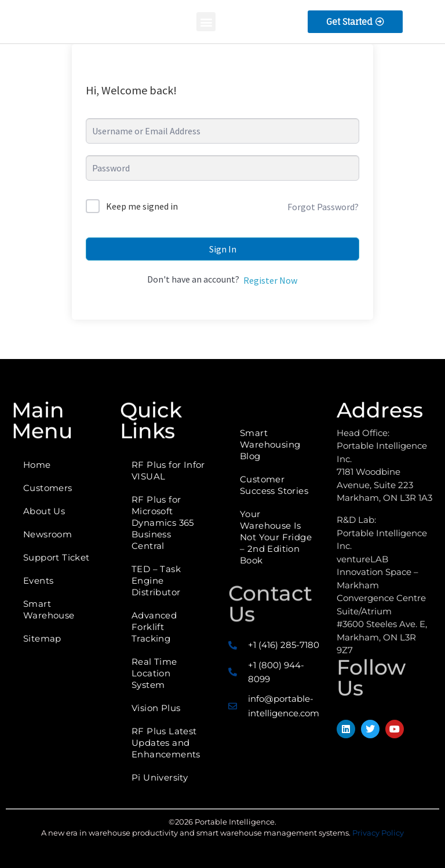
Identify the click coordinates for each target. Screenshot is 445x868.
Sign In (223, 249)
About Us (44, 511)
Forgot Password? (323, 207)
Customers (48, 488)
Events (38, 581)
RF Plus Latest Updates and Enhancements (166, 743)
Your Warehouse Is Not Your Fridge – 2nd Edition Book (276, 537)
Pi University (160, 777)
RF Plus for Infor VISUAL (168, 470)
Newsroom (48, 534)
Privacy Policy (378, 833)
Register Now (270, 280)
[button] (206, 22)
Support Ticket (56, 557)
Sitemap (42, 638)
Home (37, 465)
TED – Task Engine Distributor (156, 581)
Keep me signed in (142, 206)
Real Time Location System (154, 673)
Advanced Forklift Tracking (154, 627)
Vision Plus (156, 708)
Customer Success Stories (274, 485)
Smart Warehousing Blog (270, 444)
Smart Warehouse (49, 609)
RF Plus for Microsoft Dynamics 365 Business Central (163, 523)
